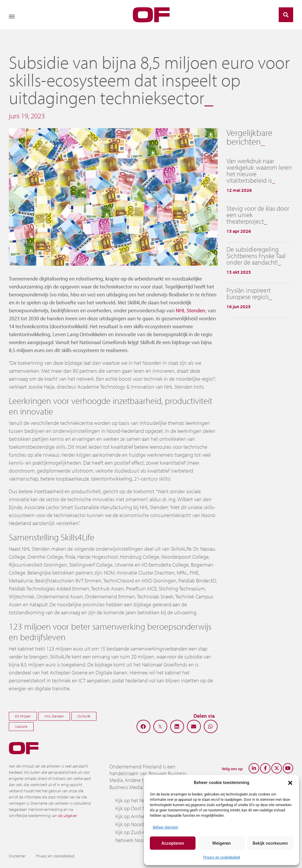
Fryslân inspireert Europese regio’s (249, 293)
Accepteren (173, 843)
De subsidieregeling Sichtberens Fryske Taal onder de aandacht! (256, 256)
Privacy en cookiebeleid (221, 857)
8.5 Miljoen (23, 716)
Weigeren (222, 843)
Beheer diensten (165, 827)
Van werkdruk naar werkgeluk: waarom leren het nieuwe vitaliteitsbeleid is (259, 171)
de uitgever (67, 816)
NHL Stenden (191, 310)
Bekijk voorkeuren (270, 843)
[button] (290, 783)
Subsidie (21, 726)
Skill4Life (84, 716)
